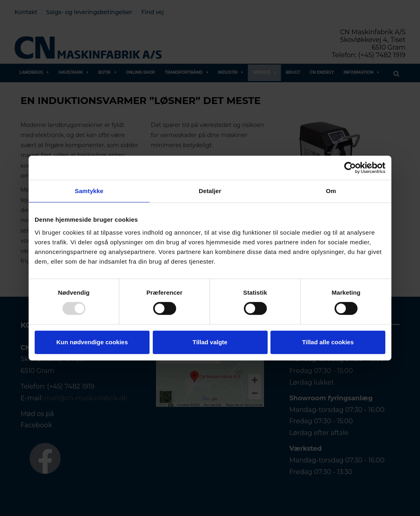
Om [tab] (331, 191)
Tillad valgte (210, 342)
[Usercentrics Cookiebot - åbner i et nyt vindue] (350, 168)
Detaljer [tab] (210, 191)
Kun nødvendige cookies (92, 342)
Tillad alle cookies (328, 342)
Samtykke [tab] (89, 191)
